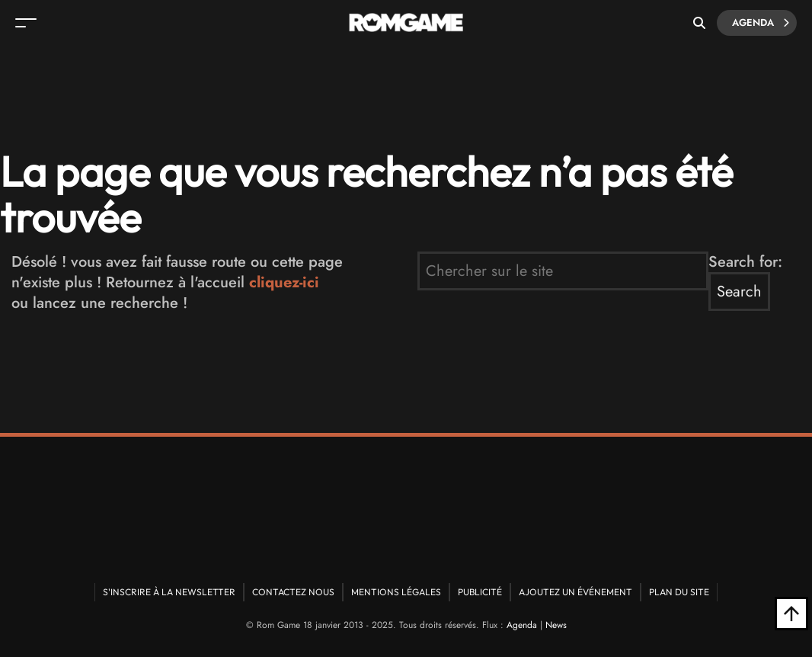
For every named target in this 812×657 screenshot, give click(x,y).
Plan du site (679, 592)
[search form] (563, 271)
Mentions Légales (396, 592)
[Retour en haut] (791, 614)
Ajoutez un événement (575, 592)
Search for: (745, 262)
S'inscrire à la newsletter (169, 592)
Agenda (761, 23)
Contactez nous (293, 592)
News (556, 625)
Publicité (480, 592)
